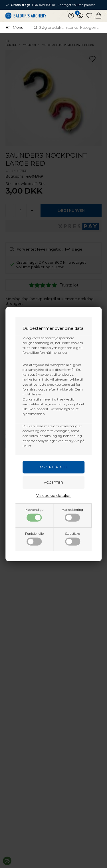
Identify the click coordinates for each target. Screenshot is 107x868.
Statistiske (73, 539)
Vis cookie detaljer (53, 495)
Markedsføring (72, 515)
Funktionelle (34, 539)
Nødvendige (34, 515)
